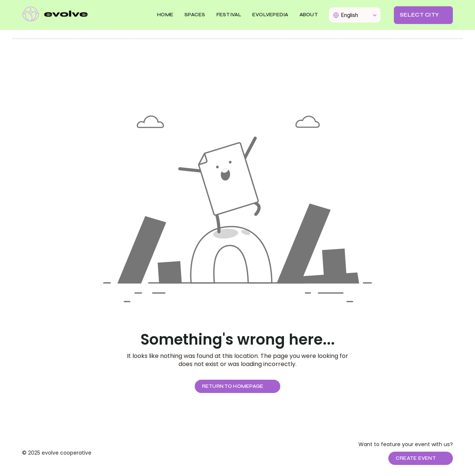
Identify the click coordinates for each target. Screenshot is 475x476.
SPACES (195, 15)
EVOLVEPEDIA (270, 15)
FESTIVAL (229, 15)
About (309, 15)
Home (165, 15)
